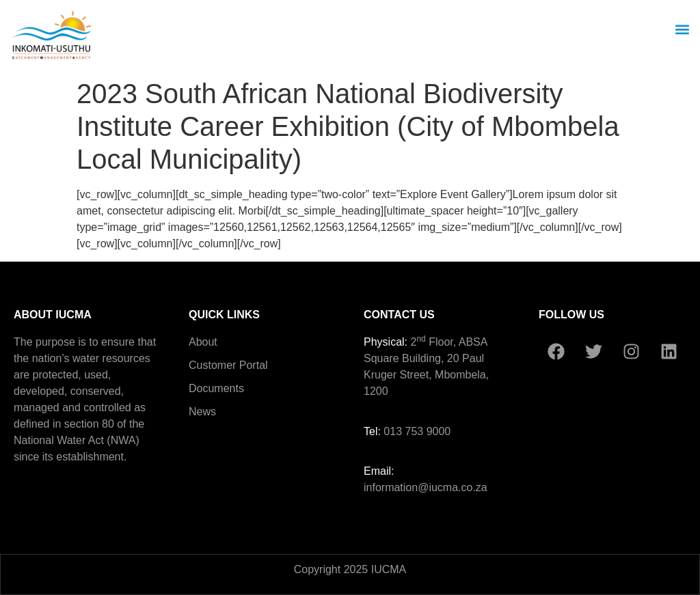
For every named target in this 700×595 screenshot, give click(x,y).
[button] (682, 29)
